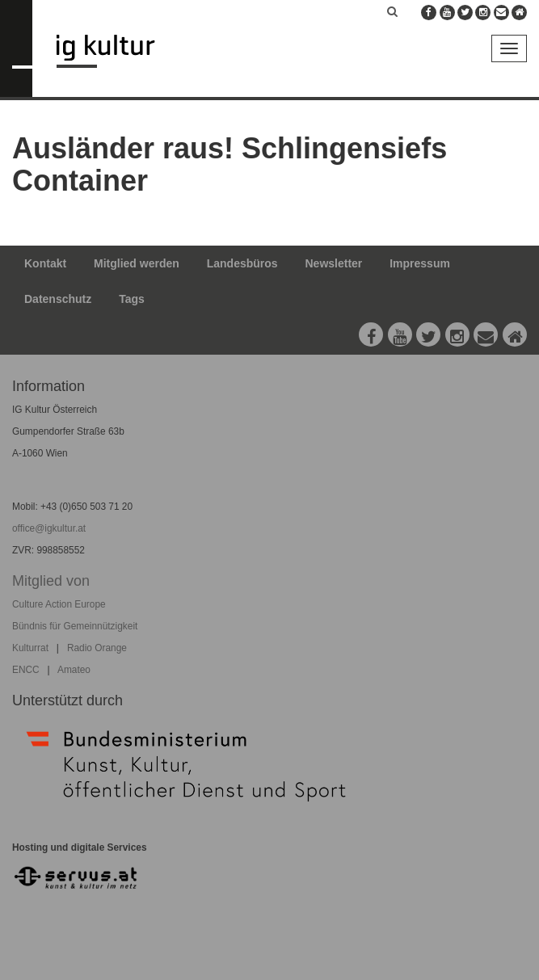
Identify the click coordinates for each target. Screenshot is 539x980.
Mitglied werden (137, 263)
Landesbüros (242, 263)
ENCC (26, 670)
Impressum (420, 263)
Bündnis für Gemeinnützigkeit (75, 626)
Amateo (74, 670)
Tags (132, 299)
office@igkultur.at (49, 528)
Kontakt (45, 263)
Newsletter (334, 263)
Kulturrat (30, 648)
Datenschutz (58, 299)
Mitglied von (51, 581)
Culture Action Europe (59, 604)
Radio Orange (97, 648)
